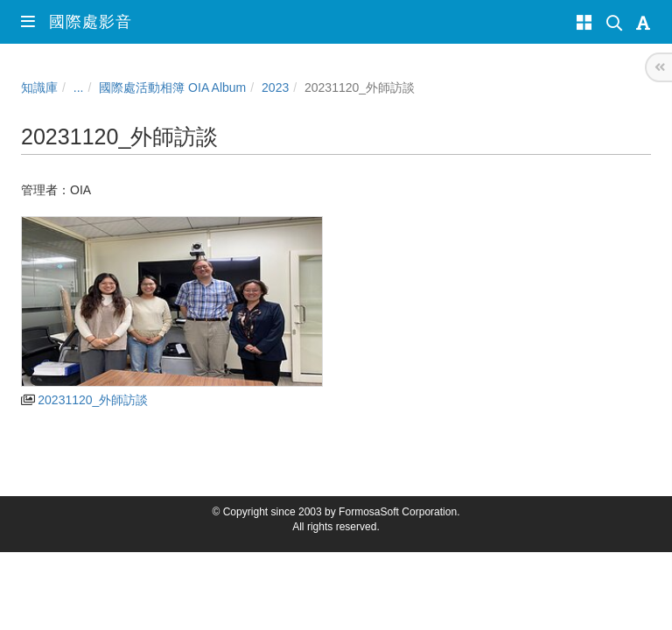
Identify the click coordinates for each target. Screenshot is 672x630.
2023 (275, 87)
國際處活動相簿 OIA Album (172, 87)
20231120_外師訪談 (84, 400)
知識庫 (39, 87)
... (79, 87)
